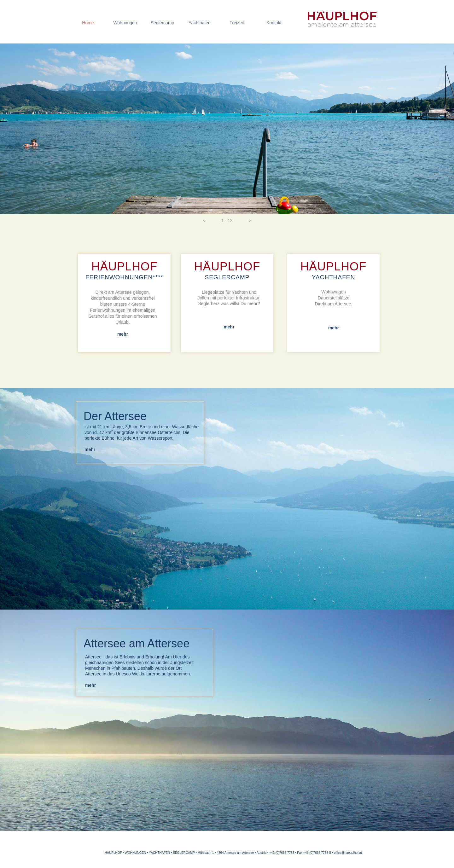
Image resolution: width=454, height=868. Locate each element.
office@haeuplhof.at (348, 853)
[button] (204, 221)
